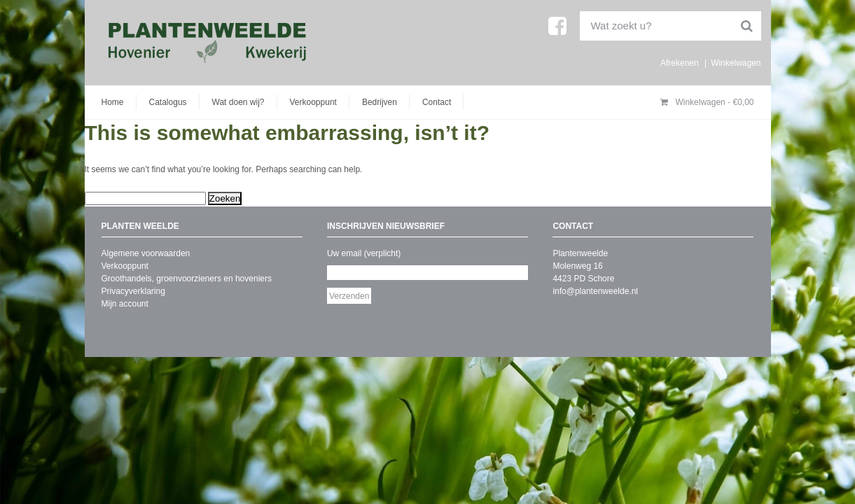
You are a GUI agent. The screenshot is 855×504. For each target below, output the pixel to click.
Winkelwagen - (707, 102)
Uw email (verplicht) (364, 253)
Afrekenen (680, 63)
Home (113, 102)
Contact (437, 102)
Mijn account (125, 304)
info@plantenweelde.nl (595, 291)
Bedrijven (380, 102)
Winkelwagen (736, 63)
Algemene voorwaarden (146, 253)
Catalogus (168, 102)
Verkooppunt (313, 102)
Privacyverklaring (133, 291)
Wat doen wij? (238, 102)
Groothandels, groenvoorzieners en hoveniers (187, 279)
